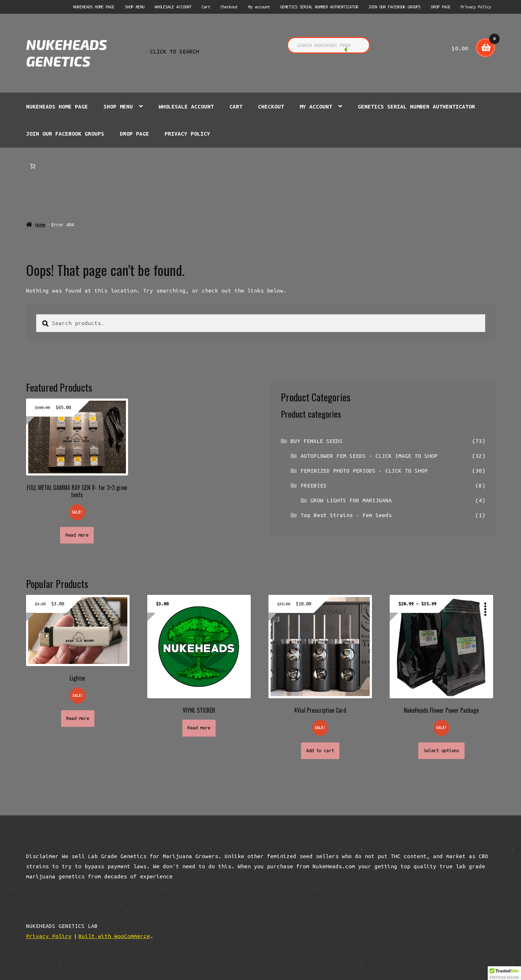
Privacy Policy (476, 7)
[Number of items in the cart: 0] (33, 166)
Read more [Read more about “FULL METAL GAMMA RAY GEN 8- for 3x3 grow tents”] (77, 535)
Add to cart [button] (320, 751)
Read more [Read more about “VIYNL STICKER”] (199, 728)
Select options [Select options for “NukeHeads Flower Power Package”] (441, 751)
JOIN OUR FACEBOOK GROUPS (394, 7)
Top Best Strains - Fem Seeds (346, 515)
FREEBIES (314, 485)
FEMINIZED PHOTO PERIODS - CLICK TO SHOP (364, 471)
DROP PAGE (441, 7)
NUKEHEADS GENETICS (67, 53)
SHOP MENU (135, 7)
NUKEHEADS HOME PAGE (94, 7)
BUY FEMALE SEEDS (317, 441)
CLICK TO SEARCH (355, 50)
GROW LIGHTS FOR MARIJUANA (351, 500)
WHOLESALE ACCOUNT (173, 7)
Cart (206, 7)
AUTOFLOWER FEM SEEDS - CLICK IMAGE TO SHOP (369, 456)
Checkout (229, 7)
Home (40, 225)
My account (259, 7)
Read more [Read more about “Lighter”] (78, 718)
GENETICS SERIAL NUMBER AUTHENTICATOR (319, 7)
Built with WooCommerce (114, 936)
